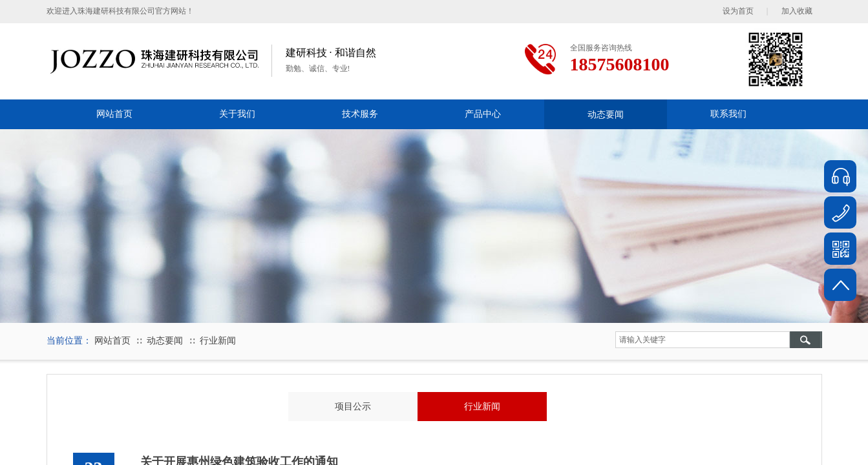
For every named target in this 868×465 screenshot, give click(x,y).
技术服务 (360, 114)
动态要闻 (606, 114)
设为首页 (738, 11)
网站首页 (114, 114)
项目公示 (353, 406)
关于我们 (237, 114)
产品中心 (483, 114)
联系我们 (728, 114)
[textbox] (703, 340)
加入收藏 (797, 11)
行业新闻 (218, 341)
